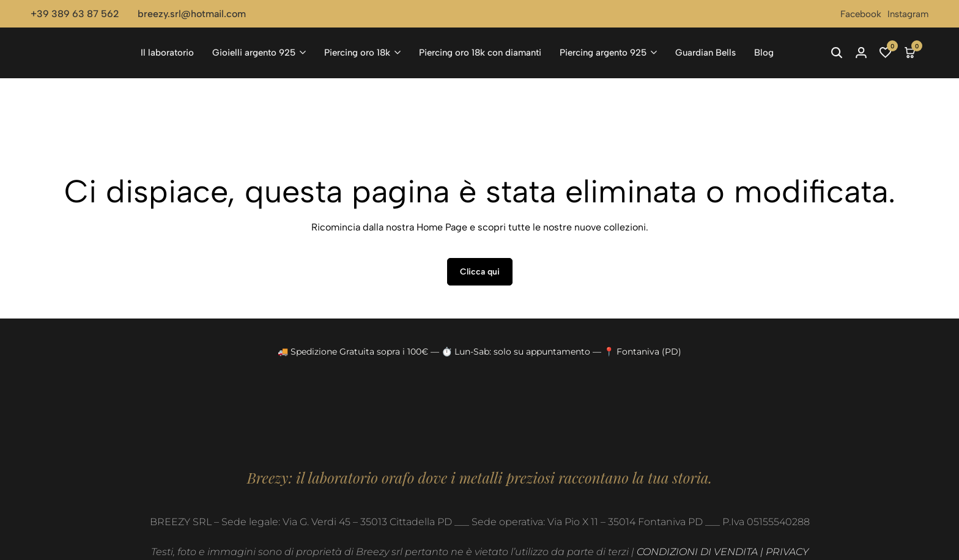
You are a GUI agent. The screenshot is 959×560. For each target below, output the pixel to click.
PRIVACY (787, 552)
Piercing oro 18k (357, 53)
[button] (886, 53)
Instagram (908, 14)
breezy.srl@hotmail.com (192, 14)
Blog (764, 53)
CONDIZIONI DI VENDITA (697, 552)
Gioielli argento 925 (254, 53)
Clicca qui (480, 272)
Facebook (861, 14)
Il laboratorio (167, 53)
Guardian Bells (705, 53)
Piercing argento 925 (603, 53)
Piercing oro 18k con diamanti (480, 53)
